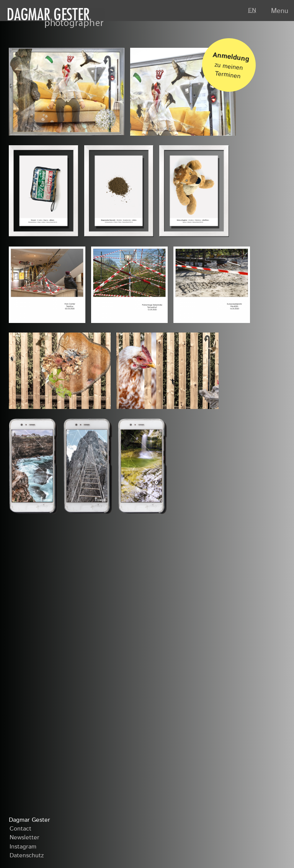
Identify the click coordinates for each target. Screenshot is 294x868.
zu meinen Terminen (231, 63)
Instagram (23, 847)
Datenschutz (27, 856)
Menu (280, 11)
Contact (20, 829)
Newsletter (24, 838)
